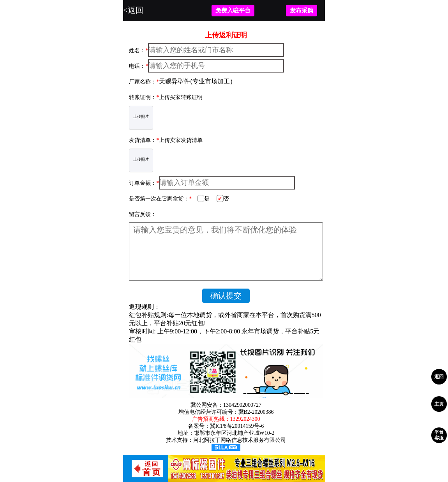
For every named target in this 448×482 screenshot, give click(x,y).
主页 (439, 404)
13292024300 (245, 419)
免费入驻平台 (233, 11)
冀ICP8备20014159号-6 (237, 426)
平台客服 (439, 435)
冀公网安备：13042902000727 (226, 405)
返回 (439, 377)
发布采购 (302, 11)
